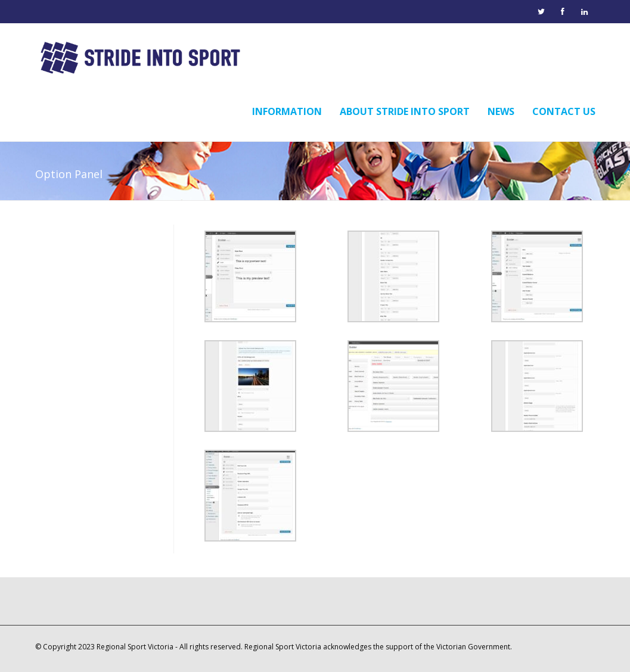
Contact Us (564, 111)
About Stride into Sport (405, 111)
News (501, 111)
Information (287, 111)
